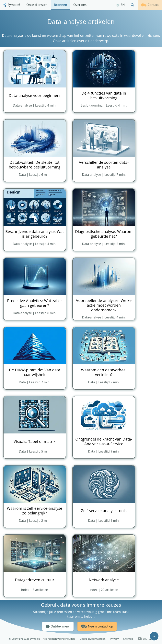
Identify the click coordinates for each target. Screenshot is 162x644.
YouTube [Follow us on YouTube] (145, 639)
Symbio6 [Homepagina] (12, 5)
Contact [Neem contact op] (150, 5)
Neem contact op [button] (97, 626)
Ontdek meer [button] (58, 627)
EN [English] (120, 5)
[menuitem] (12, 5)
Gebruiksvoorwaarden (93, 639)
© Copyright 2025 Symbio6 (42, 639)
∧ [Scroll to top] (154, 636)
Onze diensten (37, 5)
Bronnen (60, 5)
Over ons (80, 5)
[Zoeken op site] (133, 5)
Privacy (114, 639)
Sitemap (128, 639)
